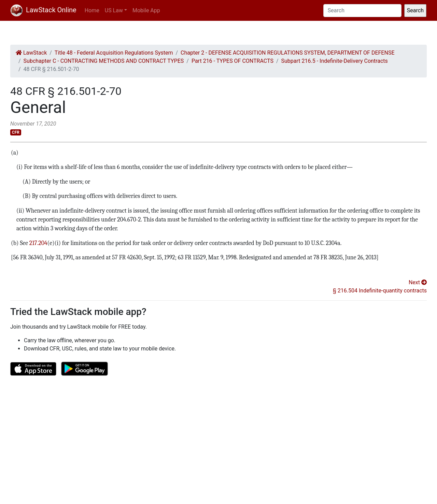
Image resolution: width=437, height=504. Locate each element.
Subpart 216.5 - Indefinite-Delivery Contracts (335, 61)
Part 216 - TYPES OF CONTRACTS (232, 61)
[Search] (362, 11)
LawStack (31, 53)
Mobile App (146, 10)
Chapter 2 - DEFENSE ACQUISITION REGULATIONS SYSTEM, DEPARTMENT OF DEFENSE (287, 53)
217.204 (38, 243)
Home (92, 10)
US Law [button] (114, 10)
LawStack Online (44, 10)
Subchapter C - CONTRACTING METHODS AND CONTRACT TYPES (104, 61)
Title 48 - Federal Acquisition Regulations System (114, 53)
